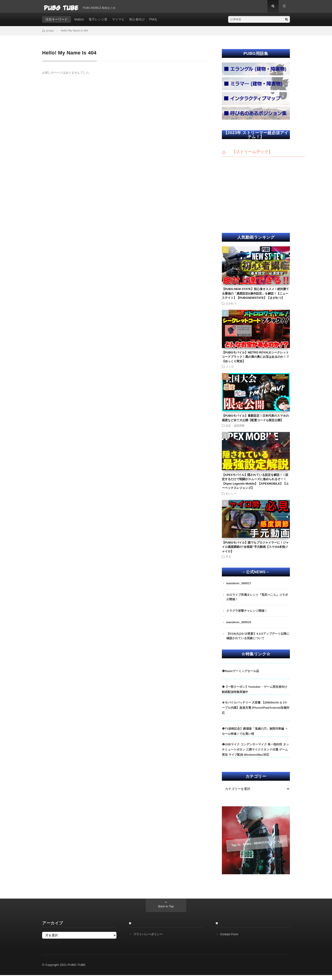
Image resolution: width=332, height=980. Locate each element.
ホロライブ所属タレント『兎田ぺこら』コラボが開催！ (258, 601)
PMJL (153, 22)
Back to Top (166, 911)
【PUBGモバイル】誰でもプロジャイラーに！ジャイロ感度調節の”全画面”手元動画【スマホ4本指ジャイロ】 (255, 550)
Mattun (79, 22)
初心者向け (137, 22)
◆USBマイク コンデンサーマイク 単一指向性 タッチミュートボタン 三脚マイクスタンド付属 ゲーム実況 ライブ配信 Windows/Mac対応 (255, 754)
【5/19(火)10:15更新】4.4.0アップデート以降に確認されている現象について (257, 640)
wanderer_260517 (240, 587)
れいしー (231, 497)
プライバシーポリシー (149, 939)
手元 (228, 560)
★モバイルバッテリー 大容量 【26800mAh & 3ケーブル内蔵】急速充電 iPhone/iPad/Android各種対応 (256, 713)
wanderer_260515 (240, 626)
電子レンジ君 (98, 22)
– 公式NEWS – (256, 575)
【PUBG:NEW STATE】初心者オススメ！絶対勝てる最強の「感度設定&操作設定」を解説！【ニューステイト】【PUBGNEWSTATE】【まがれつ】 (256, 297)
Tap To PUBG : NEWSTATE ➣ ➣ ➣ (255, 848)
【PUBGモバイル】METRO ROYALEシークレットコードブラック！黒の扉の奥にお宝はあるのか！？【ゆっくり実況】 (256, 360)
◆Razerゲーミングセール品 (240, 676)
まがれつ (231, 306)
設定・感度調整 (235, 429)
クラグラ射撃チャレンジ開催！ (248, 615)
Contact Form (230, 939)
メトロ (230, 370)
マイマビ (118, 22)
